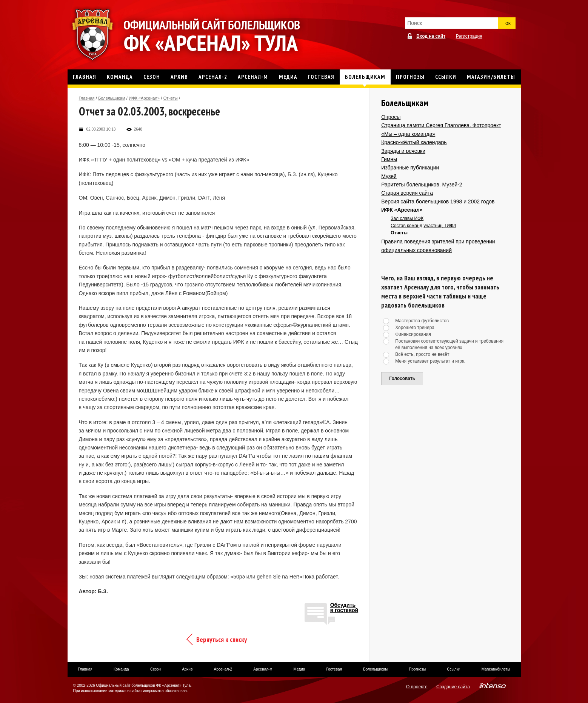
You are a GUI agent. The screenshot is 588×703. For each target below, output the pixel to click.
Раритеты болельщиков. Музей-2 (422, 185)
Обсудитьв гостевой (344, 608)
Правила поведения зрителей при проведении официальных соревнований (438, 246)
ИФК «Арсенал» (144, 98)
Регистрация (469, 36)
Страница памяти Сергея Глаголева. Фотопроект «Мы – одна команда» (441, 129)
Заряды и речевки (403, 151)
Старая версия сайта (407, 193)
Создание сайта (453, 687)
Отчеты (171, 98)
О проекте (417, 687)
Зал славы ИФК (407, 218)
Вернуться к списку (222, 639)
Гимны (389, 159)
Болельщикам (112, 98)
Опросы (391, 117)
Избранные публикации (410, 168)
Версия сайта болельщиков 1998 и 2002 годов (438, 202)
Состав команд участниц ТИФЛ (423, 226)
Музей (389, 176)
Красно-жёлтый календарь (414, 142)
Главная (87, 98)
